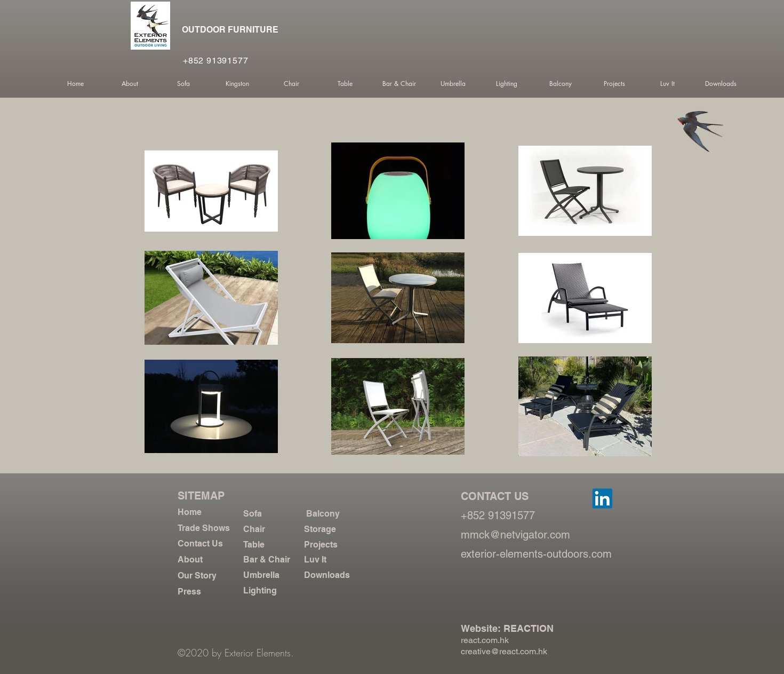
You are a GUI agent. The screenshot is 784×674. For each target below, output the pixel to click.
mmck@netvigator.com (515, 535)
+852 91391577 (215, 61)
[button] (129, 84)
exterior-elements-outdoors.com (536, 554)
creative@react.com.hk (504, 651)
